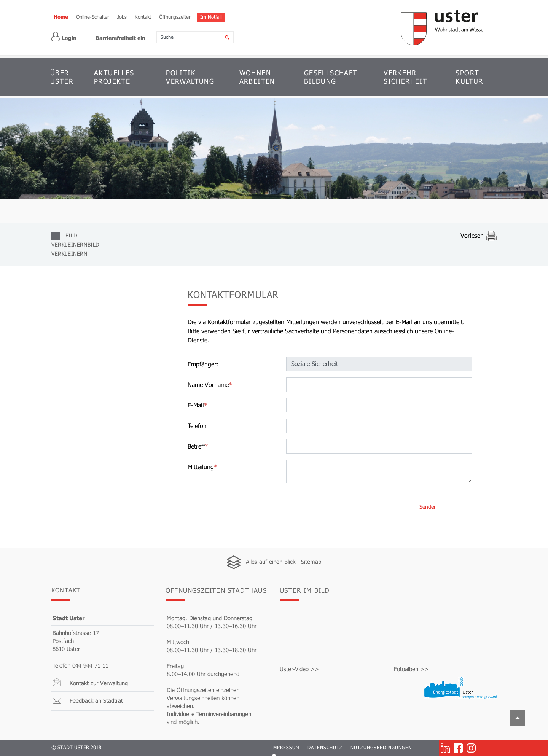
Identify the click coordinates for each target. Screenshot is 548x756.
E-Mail (198, 405)
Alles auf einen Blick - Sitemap (284, 562)
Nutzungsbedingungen (381, 747)
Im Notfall (211, 17)
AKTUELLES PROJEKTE (114, 77)
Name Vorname (210, 384)
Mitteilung (202, 467)
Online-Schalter (93, 17)
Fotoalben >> (411, 669)
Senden (428, 507)
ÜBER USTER (62, 77)
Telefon (197, 426)
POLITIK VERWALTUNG (190, 77)
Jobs (122, 17)
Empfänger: (203, 364)
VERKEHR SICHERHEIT (405, 77)
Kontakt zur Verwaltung (99, 683)
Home (61, 17)
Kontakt (143, 17)
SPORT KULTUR (469, 77)
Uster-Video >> (299, 669)
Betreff (198, 446)
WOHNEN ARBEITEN (257, 77)
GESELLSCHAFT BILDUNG (331, 77)
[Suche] (222, 37)
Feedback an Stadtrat (96, 700)
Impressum (285, 747)
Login (64, 37)
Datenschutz (325, 747)
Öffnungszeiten (175, 17)
